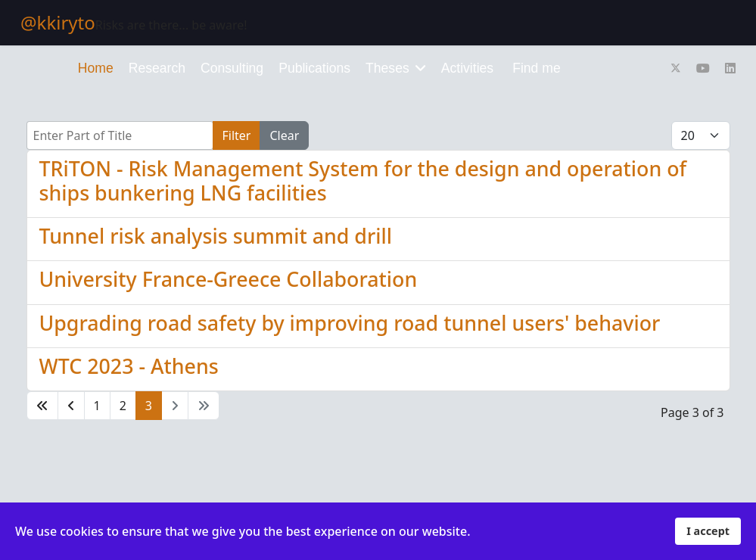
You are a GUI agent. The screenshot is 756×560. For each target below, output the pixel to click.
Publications (314, 68)
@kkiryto (58, 23)
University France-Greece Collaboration (229, 279)
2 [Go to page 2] (123, 406)
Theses (387, 68)
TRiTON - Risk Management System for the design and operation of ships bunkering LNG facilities (363, 180)
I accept (708, 531)
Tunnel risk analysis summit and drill (216, 236)
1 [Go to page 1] (97, 406)
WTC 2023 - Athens (129, 366)
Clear (284, 135)
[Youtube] (703, 68)
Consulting (232, 68)
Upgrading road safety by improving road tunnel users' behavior (350, 323)
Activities (467, 68)
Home (96, 68)
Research (157, 68)
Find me (537, 68)
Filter (237, 135)
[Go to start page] (42, 406)
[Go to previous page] (71, 406)
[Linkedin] (730, 68)
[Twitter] (676, 68)
